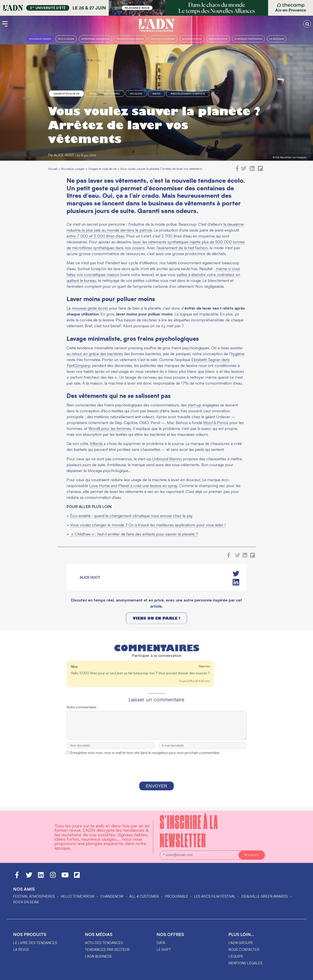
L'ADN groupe (241, 943)
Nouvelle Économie (163, 39)
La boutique (277, 39)
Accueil (53, 169)
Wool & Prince (216, 423)
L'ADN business (98, 956)
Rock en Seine (26, 902)
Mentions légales (245, 963)
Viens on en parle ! (156, 618)
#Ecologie (136, 94)
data (161, 943)
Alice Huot (64, 155)
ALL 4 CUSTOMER (144, 896)
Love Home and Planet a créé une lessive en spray (133, 486)
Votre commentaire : (82, 707)
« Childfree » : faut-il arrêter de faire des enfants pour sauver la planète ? (134, 534)
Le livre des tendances (35, 943)
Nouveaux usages (40, 39)
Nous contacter (244, 949)
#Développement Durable (105, 94)
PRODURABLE (176, 896)
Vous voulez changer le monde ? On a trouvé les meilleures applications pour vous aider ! (148, 525)
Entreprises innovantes (95, 39)
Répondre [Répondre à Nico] (204, 666)
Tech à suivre (66, 39)
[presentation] (156, 773)
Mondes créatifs (192, 39)
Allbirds (96, 443)
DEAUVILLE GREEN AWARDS (265, 896)
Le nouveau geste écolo (87, 308)
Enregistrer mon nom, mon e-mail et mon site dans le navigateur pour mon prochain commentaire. (145, 757)
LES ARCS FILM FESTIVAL (215, 896)
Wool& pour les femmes (110, 428)
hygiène (238, 354)
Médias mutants (218, 39)
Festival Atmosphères (34, 896)
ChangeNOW (112, 896)
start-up (195, 405)
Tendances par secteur (107, 949)
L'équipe (236, 956)
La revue (21, 949)
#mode (156, 94)
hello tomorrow (78, 896)
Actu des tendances (104, 943)
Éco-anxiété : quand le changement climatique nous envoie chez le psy (131, 516)
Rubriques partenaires (248, 39)
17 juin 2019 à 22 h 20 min (194, 681)
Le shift (164, 949)
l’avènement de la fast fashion (182, 248)
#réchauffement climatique (188, 94)
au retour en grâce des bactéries (95, 354)
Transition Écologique (130, 39)
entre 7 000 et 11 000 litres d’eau (95, 236)
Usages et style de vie (66, 94)
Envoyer (156, 790)
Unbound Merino (167, 459)
